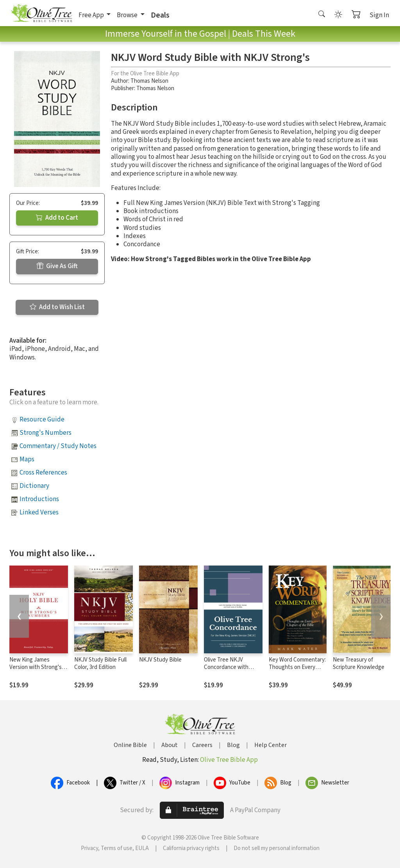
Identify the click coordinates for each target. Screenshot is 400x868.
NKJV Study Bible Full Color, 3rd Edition (100, 663)
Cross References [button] (43, 473)
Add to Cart (57, 218)
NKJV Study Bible (160, 660)
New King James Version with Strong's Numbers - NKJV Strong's (36, 671)
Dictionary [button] (34, 486)
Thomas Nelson (149, 81)
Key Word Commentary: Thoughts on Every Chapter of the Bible (297, 667)
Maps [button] (27, 459)
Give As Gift (57, 266)
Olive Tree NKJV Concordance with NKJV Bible (226, 667)
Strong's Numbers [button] (46, 433)
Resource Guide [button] (42, 420)
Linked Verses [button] (39, 512)
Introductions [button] (39, 499)
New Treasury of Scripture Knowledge (359, 663)
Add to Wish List (57, 307)
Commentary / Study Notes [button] (58, 446)
